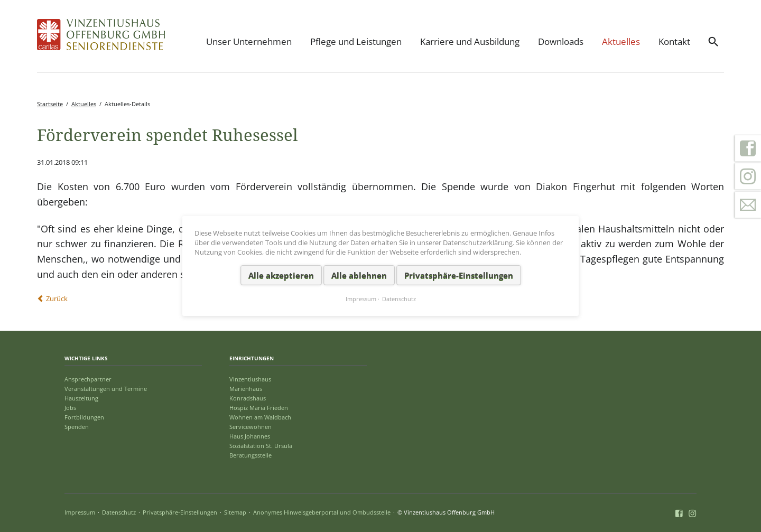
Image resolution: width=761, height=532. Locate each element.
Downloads (561, 41)
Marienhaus (246, 389)
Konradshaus (248, 398)
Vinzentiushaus (250, 379)
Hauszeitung (81, 398)
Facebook (748, 148)
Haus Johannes (250, 436)
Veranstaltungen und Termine (106, 389)
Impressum (80, 512)
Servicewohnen (250, 427)
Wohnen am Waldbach (260, 417)
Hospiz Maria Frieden (259, 408)
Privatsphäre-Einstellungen (180, 512)
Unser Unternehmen (249, 41)
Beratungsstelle (250, 455)
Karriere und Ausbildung (470, 41)
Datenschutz (119, 512)
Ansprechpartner (88, 379)
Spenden (77, 427)
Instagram (748, 176)
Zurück (57, 298)
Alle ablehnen (359, 275)
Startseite (50, 104)
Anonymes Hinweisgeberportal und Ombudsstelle (322, 512)
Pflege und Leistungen (356, 41)
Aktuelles (621, 41)
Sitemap (235, 512)
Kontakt (674, 41)
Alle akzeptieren (281, 275)
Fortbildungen (84, 417)
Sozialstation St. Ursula (261, 446)
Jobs (70, 408)
